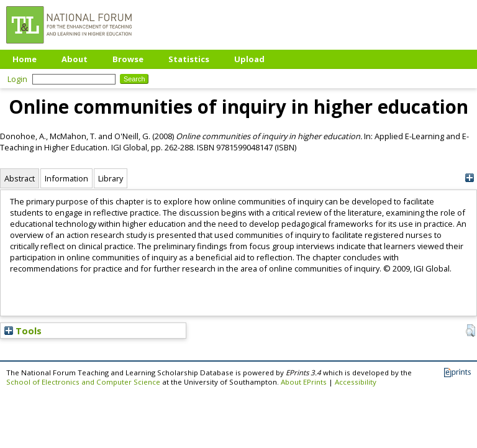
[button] (470, 331)
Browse (128, 59)
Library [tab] (111, 178)
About (75, 59)
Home (25, 59)
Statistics (189, 59)
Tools (23, 331)
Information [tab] (66, 178)
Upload (249, 59)
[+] (469, 178)
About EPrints (304, 382)
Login (17, 79)
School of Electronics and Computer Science (83, 382)
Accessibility (356, 382)
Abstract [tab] (20, 178)
